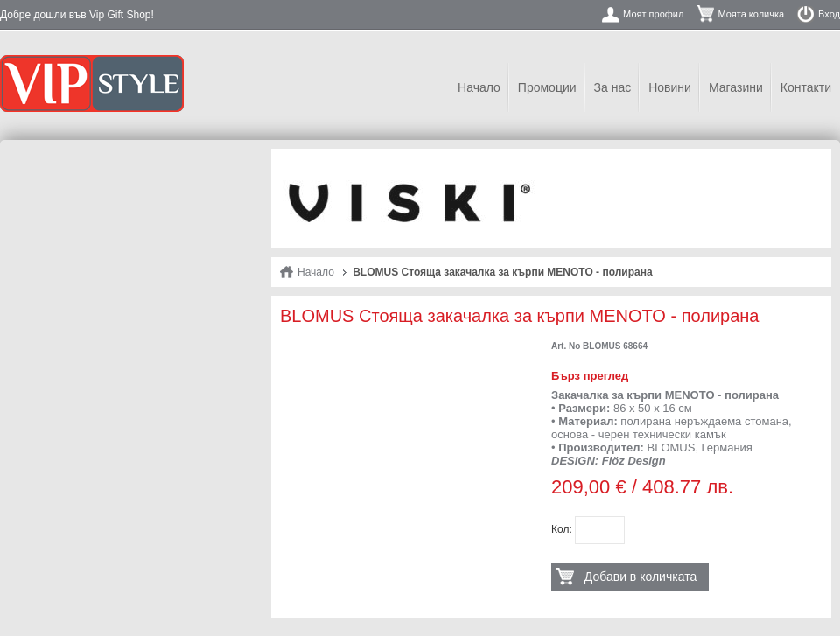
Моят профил (653, 14)
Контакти (806, 87)
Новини (670, 87)
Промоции (547, 87)
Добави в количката (640, 577)
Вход (829, 14)
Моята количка (751, 14)
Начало (479, 87)
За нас (613, 87)
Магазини (736, 87)
